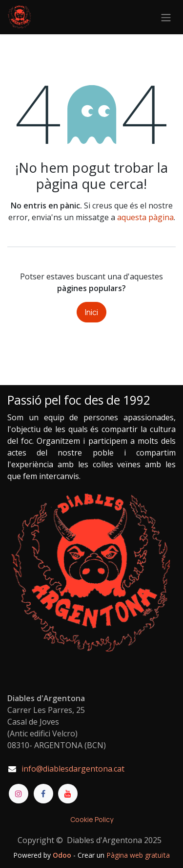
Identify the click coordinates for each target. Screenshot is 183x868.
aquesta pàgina (145, 217)
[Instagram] (19, 794)
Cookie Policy (92, 819)
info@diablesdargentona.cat (73, 769)
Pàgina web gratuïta (138, 855)
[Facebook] (43, 794)
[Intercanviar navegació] (166, 17)
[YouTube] (68, 794)
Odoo (63, 855)
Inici (91, 312)
